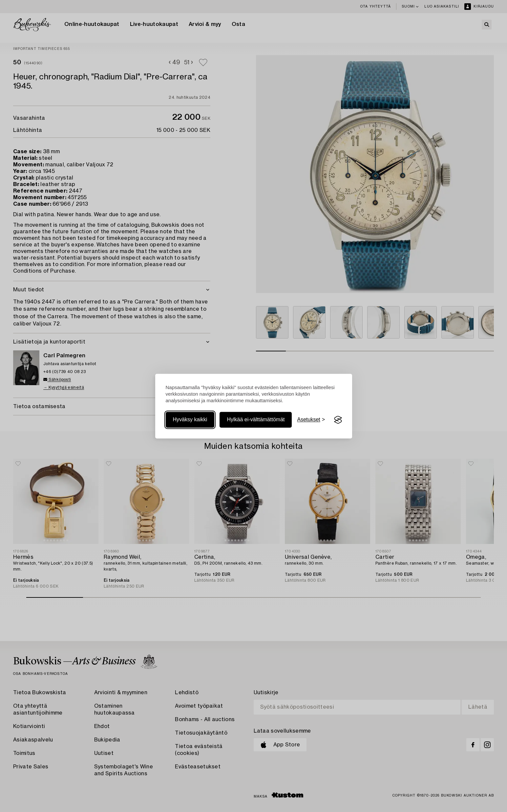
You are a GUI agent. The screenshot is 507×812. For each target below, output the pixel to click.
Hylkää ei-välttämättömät (256, 420)
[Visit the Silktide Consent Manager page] (338, 420)
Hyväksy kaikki (190, 420)
